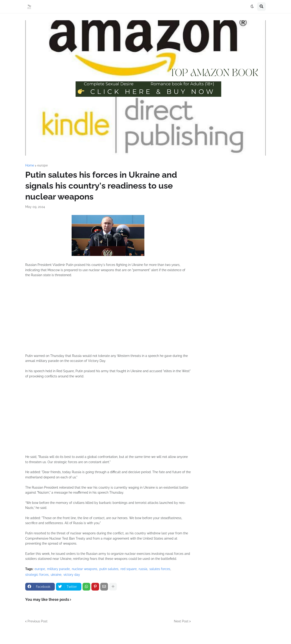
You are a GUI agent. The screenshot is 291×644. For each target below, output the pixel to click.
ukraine (56, 575)
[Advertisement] (108, 318)
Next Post (181, 621)
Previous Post (38, 621)
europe (43, 165)
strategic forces (37, 575)
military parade (58, 569)
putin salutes (109, 569)
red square (129, 569)
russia (143, 569)
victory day (72, 575)
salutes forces (160, 569)
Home (30, 165)
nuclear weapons (85, 569)
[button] (252, 7)
